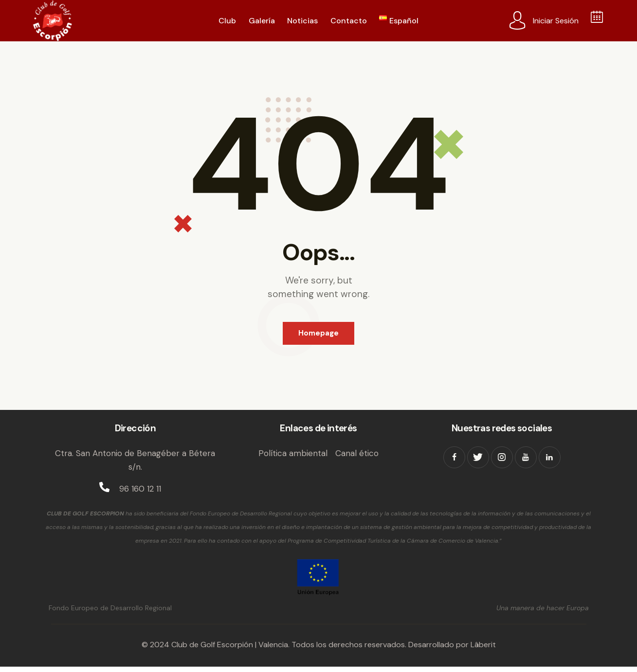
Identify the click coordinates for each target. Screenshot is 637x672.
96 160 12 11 (140, 495)
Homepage (318, 336)
